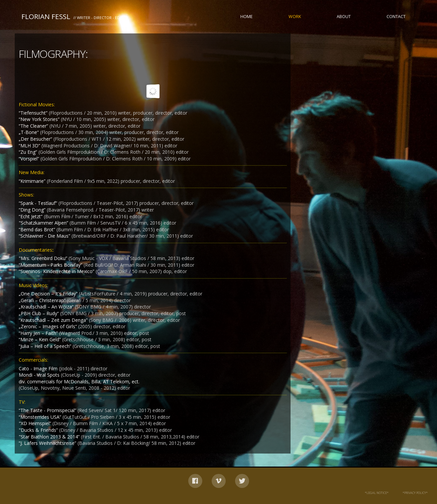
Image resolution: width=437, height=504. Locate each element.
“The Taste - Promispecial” (48, 410)
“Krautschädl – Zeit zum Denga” (54, 320)
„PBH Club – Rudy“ (39, 313)
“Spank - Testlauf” (39, 203)
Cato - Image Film (39, 368)
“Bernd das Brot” (38, 229)
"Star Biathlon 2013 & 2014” (50, 437)
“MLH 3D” (29, 146)
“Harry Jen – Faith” (39, 333)
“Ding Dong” (33, 210)
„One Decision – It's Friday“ (49, 294)
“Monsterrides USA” (41, 417)
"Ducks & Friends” (39, 430)
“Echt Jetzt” (31, 216)
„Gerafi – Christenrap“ (43, 300)
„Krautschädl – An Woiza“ (47, 307)
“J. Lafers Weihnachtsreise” (48, 443)
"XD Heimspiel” (36, 423)
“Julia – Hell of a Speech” (46, 346)
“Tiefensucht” (34, 113)
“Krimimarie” (33, 181)
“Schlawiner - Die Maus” (45, 236)
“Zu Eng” (29, 152)
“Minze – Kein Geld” (40, 339)
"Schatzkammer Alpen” (44, 223)
